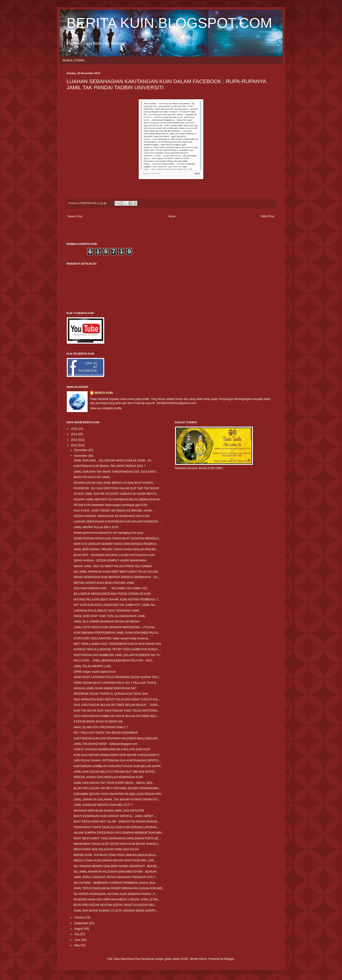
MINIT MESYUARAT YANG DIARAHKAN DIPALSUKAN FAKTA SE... (117, 838)
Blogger (229, 959)
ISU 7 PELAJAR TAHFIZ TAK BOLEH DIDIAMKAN (106, 733)
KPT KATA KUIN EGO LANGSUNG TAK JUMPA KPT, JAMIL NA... (115, 605)
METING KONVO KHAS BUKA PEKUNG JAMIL (104, 583)
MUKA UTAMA (74, 60)
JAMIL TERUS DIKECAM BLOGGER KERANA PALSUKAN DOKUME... (119, 888)
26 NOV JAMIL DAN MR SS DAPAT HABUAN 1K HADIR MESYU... (116, 494)
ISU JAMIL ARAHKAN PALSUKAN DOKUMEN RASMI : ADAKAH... (116, 872)
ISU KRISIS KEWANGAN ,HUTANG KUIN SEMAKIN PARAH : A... (116, 894)
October (80, 918)
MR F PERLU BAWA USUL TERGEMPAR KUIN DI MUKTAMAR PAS (117, 644)
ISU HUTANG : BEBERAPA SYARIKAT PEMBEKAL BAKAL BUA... (116, 883)
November (81, 456)
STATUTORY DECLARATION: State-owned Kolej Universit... (112, 638)
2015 (75, 429)
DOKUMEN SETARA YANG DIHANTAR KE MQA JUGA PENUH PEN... (119, 794)
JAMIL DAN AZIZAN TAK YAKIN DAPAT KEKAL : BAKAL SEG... (114, 783)
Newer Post (75, 216)
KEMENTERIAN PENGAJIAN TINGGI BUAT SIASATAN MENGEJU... (118, 538)
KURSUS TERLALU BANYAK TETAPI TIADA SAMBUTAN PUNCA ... (117, 649)
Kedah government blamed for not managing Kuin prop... (109, 533)
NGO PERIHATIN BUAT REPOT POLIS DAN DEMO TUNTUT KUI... (117, 699)
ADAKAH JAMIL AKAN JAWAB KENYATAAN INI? (105, 688)
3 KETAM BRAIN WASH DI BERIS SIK (98, 722)
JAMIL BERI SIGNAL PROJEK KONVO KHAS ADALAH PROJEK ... (116, 549)
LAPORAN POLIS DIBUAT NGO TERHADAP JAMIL (107, 611)
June (78, 940)
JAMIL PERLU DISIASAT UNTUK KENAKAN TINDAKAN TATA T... (116, 877)
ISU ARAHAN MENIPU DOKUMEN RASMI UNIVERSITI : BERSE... (116, 866)
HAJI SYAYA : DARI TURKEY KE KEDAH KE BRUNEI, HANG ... (114, 511)
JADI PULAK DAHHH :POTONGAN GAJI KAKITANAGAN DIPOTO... (117, 761)
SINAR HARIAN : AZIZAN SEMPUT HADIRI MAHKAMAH (110, 561)
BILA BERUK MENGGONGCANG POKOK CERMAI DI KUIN (112, 594)
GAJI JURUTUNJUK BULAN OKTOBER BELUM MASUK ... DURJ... (117, 705)
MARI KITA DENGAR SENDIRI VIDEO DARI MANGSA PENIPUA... (116, 544)
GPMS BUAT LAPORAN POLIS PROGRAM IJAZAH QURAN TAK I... (117, 677)
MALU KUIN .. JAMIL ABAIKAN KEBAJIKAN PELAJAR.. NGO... (114, 661)
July (77, 934)
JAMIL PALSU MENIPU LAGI (92, 666)
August (79, 929)
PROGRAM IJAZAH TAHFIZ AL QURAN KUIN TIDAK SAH (111, 694)
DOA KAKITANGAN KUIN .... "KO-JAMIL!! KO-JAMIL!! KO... (112, 588)
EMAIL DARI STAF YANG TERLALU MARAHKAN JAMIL (110, 616)
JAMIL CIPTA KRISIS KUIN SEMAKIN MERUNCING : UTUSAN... (115, 627)
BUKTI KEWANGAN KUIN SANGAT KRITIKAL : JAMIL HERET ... (115, 816)
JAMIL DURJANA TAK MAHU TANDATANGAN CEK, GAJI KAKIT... (116, 472)
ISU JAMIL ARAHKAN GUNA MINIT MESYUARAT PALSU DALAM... (117, 572)
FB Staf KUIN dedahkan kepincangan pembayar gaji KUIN (110, 505)
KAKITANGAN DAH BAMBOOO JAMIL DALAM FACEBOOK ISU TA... (118, 655)
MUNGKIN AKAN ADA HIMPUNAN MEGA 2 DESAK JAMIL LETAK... (117, 899)
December (81, 450)
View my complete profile (106, 408)
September (82, 923)
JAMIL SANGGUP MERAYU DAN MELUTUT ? (103, 805)
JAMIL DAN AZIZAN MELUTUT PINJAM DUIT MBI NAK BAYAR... (115, 772)
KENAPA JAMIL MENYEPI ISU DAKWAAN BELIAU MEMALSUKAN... (118, 500)
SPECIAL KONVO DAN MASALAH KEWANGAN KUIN (108, 777)
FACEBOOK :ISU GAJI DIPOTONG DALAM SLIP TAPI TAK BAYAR (116, 488)
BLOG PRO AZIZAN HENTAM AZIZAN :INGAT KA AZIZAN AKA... (115, 905)
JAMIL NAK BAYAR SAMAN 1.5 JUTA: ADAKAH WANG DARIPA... (116, 911)
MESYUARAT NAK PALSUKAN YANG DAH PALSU (106, 849)
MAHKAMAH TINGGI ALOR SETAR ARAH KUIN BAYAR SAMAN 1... (117, 844)
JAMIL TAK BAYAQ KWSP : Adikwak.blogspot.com (106, 744)
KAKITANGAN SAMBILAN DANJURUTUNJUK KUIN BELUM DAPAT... (118, 766)
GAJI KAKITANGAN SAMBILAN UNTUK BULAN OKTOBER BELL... (117, 716)
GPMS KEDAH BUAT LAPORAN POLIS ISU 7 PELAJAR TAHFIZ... (116, 683)
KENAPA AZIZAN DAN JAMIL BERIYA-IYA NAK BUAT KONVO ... (115, 483)
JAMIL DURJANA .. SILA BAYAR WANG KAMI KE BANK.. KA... (114, 461)
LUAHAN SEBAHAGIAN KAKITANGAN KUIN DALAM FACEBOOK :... (118, 522)
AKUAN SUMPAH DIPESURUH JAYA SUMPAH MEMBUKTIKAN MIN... (119, 833)
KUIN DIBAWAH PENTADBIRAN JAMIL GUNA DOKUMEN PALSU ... (117, 633)
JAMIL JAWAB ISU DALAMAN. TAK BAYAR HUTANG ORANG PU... (117, 799)
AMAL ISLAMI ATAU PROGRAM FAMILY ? (101, 727)
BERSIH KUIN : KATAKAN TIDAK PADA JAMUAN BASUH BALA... (116, 855)
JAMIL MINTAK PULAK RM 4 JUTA (96, 527)
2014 (75, 434)
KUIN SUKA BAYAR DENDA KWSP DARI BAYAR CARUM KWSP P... (117, 755)
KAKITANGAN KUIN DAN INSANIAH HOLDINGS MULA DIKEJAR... (117, 738)
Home (172, 216)
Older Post (268, 216)
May (77, 945)
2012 (75, 445)
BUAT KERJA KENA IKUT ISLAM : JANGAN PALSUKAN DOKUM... (116, 822)
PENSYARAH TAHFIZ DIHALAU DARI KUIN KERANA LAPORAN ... (117, 827)
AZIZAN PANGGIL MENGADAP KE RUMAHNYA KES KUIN (112, 516)
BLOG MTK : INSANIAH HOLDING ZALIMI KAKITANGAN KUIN (114, 555)
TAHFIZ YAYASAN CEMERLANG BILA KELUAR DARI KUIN (112, 749)
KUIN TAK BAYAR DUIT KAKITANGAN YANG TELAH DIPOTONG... (117, 711)
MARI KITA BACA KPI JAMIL (92, 477)
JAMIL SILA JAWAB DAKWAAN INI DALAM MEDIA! (107, 622)
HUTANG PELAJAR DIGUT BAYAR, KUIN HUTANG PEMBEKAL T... (117, 599)
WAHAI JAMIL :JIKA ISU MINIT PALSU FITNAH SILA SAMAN (113, 566)
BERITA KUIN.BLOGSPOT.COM (169, 23)
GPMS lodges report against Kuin (95, 672)
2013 (75, 440)
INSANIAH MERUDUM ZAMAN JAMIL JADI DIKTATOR (109, 811)
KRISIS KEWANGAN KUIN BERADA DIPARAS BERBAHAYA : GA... (117, 577)
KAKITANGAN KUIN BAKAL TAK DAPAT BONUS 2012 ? (110, 466)
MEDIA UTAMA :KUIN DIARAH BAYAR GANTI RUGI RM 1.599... (115, 861)
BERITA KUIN (104, 393)
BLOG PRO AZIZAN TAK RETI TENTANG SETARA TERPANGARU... (117, 788)
